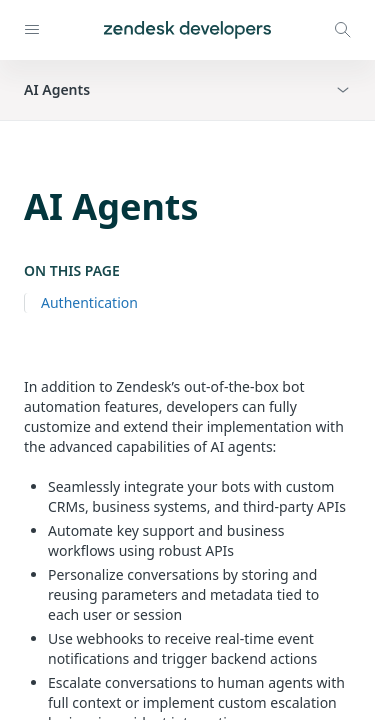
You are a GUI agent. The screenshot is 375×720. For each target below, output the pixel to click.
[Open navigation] (32, 30)
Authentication (89, 302)
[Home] (187, 30)
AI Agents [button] (57, 89)
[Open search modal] (343, 30)
